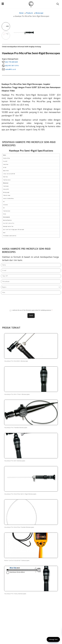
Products (29, 13)
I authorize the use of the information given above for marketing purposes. (31, 310)
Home (21, 13)
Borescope (39, 13)
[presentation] (31, 302)
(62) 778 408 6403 (11, 62)
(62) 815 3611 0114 (12, 66)
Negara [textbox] (4, 287)
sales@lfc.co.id (10, 69)
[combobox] (31, 287)
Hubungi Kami (53, 639)
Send (31, 315)
